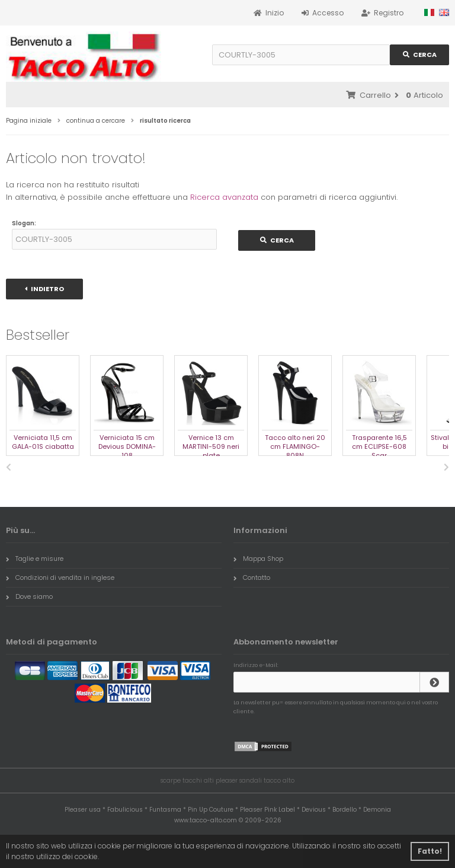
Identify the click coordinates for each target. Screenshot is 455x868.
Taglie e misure (35, 559)
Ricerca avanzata (224, 197)
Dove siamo (29, 596)
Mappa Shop (258, 559)
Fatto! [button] (430, 851)
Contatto (252, 577)
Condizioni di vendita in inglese (60, 577)
